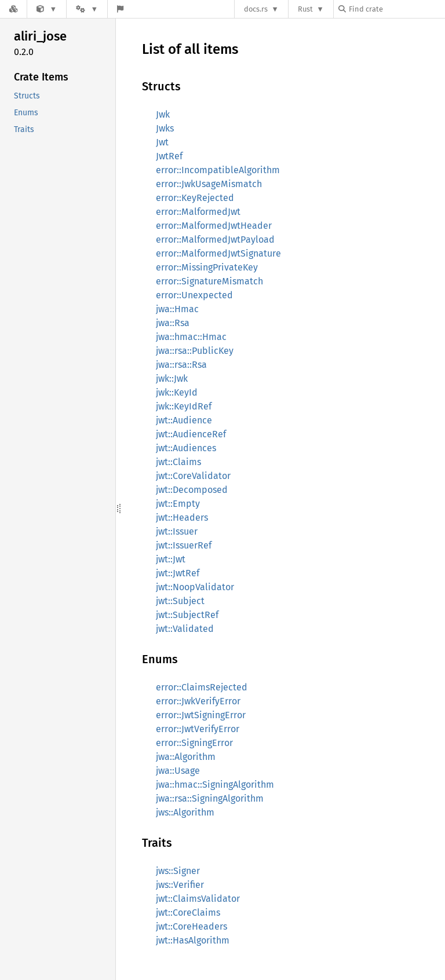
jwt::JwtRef (178, 573)
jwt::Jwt (171, 559)
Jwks (165, 128)
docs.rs (256, 9)
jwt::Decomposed (192, 490)
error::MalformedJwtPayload (215, 239)
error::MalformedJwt (198, 212)
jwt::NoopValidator (195, 587)
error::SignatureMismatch (209, 281)
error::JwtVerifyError (198, 729)
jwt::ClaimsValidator (198, 899)
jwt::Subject (180, 601)
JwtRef (169, 156)
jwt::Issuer (177, 531)
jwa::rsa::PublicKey (195, 351)
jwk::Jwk (172, 379)
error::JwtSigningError (201, 715)
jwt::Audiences (186, 448)
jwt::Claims (178, 462)
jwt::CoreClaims (188, 913)
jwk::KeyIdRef (184, 406)
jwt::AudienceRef (191, 434)
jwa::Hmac (177, 309)
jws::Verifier (180, 885)
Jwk (163, 114)
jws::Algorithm (185, 812)
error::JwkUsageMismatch (209, 184)
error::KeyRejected (195, 198)
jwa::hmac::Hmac (191, 337)
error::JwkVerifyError (198, 701)
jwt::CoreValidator (193, 476)
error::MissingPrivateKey (207, 267)
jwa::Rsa (173, 323)
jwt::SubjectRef (187, 615)
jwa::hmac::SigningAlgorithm (215, 785)
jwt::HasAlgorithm (193, 940)
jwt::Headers (182, 518)
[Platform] (87, 9)
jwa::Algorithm (186, 757)
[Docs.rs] (13, 9)
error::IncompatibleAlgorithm (218, 170)
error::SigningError (194, 743)
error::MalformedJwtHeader (214, 226)
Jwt (162, 142)
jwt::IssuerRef (184, 545)
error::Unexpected (194, 295)
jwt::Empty (178, 504)
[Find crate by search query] (396, 9)
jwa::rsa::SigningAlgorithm (210, 798)
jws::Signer (178, 871)
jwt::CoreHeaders (192, 926)
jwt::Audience (184, 420)
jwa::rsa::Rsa (181, 365)
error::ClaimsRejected (202, 687)
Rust (305, 9)
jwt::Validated (185, 629)
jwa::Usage (178, 771)
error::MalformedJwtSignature (218, 253)
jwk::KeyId (177, 392)
